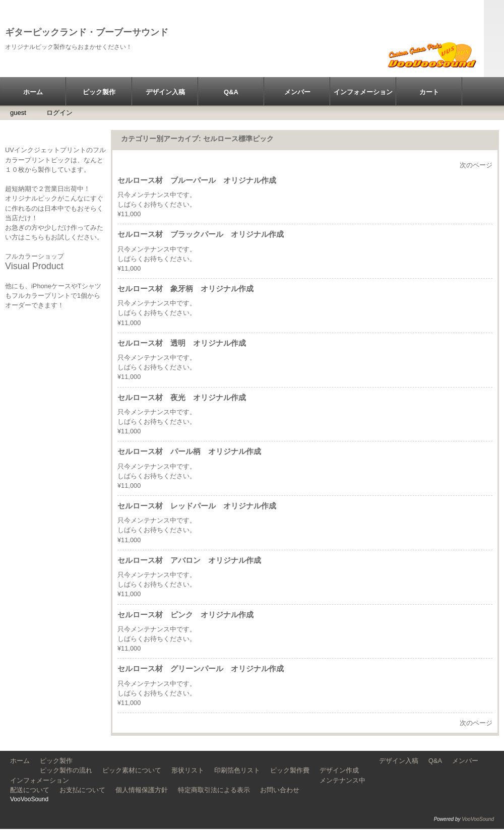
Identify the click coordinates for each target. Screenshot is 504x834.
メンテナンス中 (342, 780)
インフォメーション (363, 92)
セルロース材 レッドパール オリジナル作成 (197, 506)
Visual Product (34, 266)
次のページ (476, 165)
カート (429, 92)
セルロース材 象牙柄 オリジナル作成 (185, 288)
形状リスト (188, 770)
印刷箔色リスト (237, 770)
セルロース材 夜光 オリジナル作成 (182, 397)
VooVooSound (478, 819)
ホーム (33, 92)
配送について (30, 790)
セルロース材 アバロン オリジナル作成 (189, 560)
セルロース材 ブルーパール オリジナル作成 (197, 180)
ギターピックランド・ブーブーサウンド (87, 32)
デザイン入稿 (165, 92)
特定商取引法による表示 (214, 790)
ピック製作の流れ (66, 770)
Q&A (231, 92)
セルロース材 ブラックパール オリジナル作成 (201, 234)
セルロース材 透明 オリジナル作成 (182, 343)
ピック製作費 (290, 770)
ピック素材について (132, 770)
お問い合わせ (280, 790)
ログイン (59, 113)
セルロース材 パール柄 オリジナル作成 (189, 451)
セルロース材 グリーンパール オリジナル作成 (201, 668)
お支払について (82, 790)
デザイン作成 (339, 770)
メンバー (297, 92)
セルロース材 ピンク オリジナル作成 (185, 615)
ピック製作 (99, 92)
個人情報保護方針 (142, 790)
